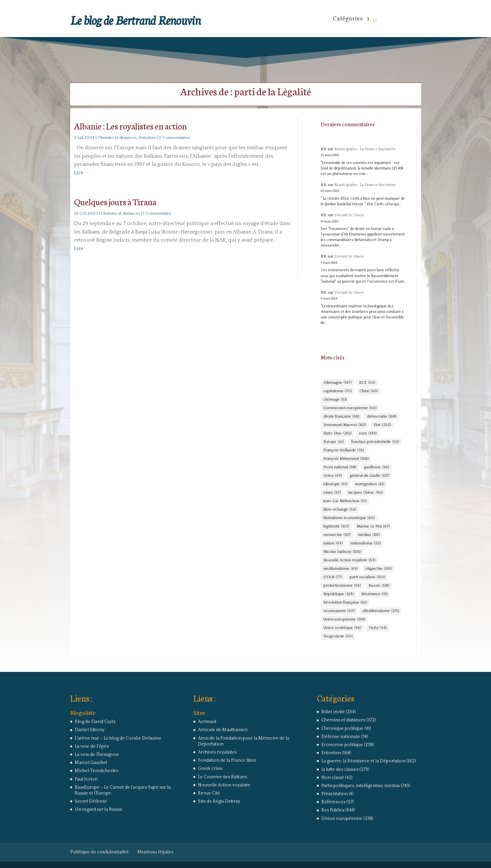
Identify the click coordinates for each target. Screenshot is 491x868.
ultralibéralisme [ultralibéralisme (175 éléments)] (381, 611)
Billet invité (333, 712)
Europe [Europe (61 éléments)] (333, 442)
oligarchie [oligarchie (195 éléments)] (379, 569)
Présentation (335, 794)
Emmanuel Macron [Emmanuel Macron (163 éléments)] (345, 425)
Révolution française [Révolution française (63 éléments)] (345, 603)
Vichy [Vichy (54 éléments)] (378, 628)
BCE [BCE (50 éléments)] (367, 383)
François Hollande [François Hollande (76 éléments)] (343, 450)
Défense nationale (341, 737)
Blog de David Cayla (95, 722)
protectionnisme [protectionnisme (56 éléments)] (342, 586)
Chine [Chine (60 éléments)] (369, 391)
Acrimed (207, 722)
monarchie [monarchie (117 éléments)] (337, 535)
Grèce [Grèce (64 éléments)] (333, 476)
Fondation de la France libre (227, 760)
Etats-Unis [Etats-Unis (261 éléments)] (337, 434)
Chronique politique (342, 728)
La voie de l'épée (92, 746)
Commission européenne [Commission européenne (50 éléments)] (350, 408)
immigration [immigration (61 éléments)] (370, 484)
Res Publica (333, 810)
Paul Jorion (86, 779)
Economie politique (342, 745)
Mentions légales (155, 852)
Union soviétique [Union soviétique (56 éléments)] (342, 628)
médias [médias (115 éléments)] (369, 535)
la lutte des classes (340, 769)
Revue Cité (209, 793)
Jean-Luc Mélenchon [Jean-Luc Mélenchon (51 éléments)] (345, 501)
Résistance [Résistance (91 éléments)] (374, 594)
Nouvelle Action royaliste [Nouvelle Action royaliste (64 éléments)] (349, 560)
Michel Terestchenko (97, 771)
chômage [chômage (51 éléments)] (335, 400)
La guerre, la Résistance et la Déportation (363, 761)
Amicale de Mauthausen (223, 730)
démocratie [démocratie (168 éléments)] (382, 417)
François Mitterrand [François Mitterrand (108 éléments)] (346, 459)
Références (333, 802)
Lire (79, 173)
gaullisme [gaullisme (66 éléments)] (376, 467)
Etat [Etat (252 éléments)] (382, 425)
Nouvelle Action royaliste (224, 785)
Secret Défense (91, 801)
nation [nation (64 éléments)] (333, 543)
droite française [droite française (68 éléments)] (341, 417)
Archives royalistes (217, 752)
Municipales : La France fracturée (365, 149)
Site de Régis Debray (219, 801)
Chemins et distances (117, 138)
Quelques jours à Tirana (115, 201)
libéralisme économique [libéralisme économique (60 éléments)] (349, 518)
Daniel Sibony (90, 730)
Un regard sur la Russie (98, 809)
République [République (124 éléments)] (338, 594)
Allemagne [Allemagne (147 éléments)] (337, 383)
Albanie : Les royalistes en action (130, 126)
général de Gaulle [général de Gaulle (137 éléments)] (369, 476)
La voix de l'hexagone (97, 754)
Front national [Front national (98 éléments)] (340, 467)
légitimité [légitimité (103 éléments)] (336, 527)
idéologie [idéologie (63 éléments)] (335, 484)
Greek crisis (210, 768)
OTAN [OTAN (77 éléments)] (333, 577)
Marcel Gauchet (91, 763)
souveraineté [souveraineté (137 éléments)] (339, 611)
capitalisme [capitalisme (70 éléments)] (337, 391)
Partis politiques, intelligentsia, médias (361, 786)
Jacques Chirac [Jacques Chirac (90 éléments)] (366, 493)
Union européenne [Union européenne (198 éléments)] (344, 620)
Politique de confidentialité (99, 852)
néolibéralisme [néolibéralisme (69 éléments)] (340, 569)
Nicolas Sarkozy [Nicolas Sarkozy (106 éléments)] (342, 552)
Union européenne (342, 819)
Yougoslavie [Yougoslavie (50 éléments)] (338, 636)
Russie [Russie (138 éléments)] (379, 586)
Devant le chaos (349, 215)
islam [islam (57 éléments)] (332, 493)
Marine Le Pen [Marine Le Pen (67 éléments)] (373, 527)
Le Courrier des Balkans (222, 777)
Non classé (333, 778)
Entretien (147, 138)
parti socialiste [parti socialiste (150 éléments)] (367, 577)
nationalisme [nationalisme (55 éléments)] (366, 543)
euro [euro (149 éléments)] (368, 434)
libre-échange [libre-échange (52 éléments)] (340, 510)
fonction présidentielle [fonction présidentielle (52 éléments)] (375, 442)
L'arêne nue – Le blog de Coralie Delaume (118, 738)
